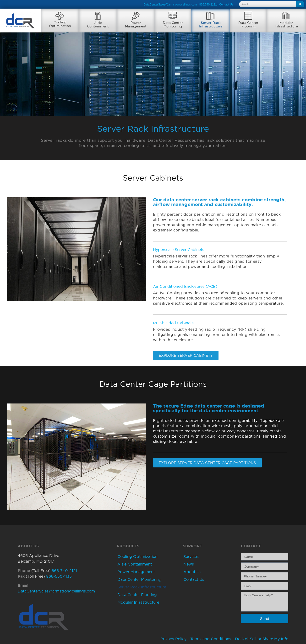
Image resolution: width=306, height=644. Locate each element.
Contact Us (194, 580)
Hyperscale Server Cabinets (179, 250)
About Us (192, 572)
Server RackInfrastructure (211, 24)
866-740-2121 (64, 571)
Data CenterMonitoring (173, 24)
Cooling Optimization (137, 557)
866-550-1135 (59, 576)
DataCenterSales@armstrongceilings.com (170, 5)
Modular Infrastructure (138, 602)
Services (191, 557)
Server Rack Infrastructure (142, 587)
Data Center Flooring (137, 595)
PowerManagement (136, 24)
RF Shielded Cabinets (173, 323)
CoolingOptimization (60, 24)
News (189, 564)
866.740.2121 (208, 5)
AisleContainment (98, 24)
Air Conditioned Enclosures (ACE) (185, 286)
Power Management (136, 572)
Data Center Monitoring (139, 580)
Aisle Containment (135, 564)
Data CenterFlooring (248, 24)
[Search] (300, 4)
